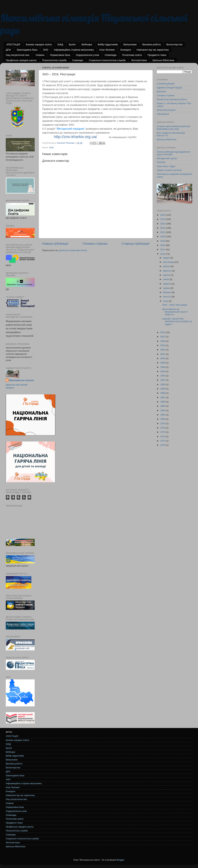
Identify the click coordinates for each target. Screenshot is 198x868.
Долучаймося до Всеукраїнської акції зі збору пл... (175, 312)
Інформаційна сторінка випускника (74, 50)
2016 (163, 254)
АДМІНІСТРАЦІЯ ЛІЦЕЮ (169, 88)
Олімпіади (111, 55)
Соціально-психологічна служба (107, 60)
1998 (163, 367)
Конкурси (126, 50)
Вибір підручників (108, 44)
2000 (163, 358)
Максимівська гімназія (21, 380)
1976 (163, 428)
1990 (163, 384)
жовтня (167, 266)
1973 (163, 441)
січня (166, 301)
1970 (163, 445)
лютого (167, 297)
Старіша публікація (135, 244)
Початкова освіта (132, 55)
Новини (40, 55)
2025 (163, 215)
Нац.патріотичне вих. (18, 55)
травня (167, 288)
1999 (163, 363)
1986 (163, 402)
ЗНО (46, 50)
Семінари (78, 60)
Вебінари (87, 44)
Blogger (120, 860)
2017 (163, 249)
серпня (167, 275)
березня (167, 292)
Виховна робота (152, 44)
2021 (163, 232)
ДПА (8, 50)
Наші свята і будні (166, 166)
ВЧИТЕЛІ (161, 92)
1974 (163, 436)
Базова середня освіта (39, 44)
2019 (163, 241)
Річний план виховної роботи (172, 99)
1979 (163, 423)
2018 (163, 245)
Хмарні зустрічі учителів (169, 170)
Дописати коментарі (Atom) (73, 250)
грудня (167, 258)
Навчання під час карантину (153, 50)
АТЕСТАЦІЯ (13, 44)
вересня (167, 271)
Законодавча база (27, 50)
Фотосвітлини (139, 60)
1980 (163, 419)
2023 (163, 224)
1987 (163, 397)
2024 (163, 219)
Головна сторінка (95, 244)
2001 (163, 354)
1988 (163, 393)
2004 (163, 345)
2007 (163, 337)
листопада (169, 262)
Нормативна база (60, 55)
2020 (163, 236)
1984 (163, 406)
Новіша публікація (55, 244)
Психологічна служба (54, 60)
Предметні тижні (157, 55)
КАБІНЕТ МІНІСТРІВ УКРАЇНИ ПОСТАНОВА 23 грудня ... (177, 321)
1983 (163, 410)
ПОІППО (161, 162)
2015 (163, 332)
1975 (163, 432)
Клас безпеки (107, 50)
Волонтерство (174, 44)
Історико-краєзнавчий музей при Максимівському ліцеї (173, 128)
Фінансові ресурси (166, 110)
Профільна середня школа (21, 60)
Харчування (163, 114)
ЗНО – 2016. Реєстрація (175, 305)
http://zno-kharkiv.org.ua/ (75, 137)
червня (167, 284)
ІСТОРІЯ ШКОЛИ (165, 84)
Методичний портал (167, 158)
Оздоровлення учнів (87, 55)
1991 (163, 380)
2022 (163, 228)
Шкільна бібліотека (163, 60)
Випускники (130, 44)
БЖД (60, 44)
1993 (163, 376)
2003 (163, 350)
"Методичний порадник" (70, 129)
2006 (163, 341)
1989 (163, 389)
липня (166, 279)
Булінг (72, 44)
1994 (163, 371)
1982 (163, 415)
